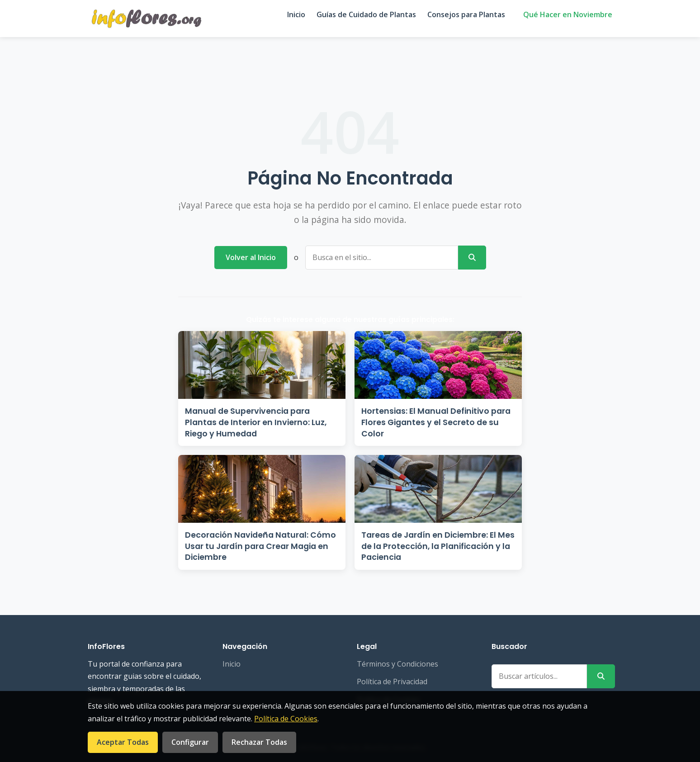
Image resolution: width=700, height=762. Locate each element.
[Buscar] (472, 258)
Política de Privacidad (392, 682)
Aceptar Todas (123, 742)
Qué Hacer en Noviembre (568, 14)
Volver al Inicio (251, 257)
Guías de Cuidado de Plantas (366, 14)
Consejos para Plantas (466, 14)
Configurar (190, 742)
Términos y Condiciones (397, 664)
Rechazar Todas (259, 742)
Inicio (296, 14)
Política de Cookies (286, 719)
